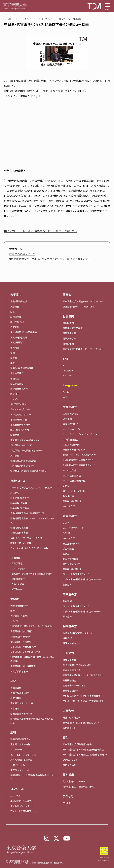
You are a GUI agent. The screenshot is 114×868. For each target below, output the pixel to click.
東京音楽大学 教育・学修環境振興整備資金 (83, 749)
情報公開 (15, 378)
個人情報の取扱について (22, 466)
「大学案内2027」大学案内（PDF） (78, 460)
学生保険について (71, 564)
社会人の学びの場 (72, 670)
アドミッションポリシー (21, 414)
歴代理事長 (16, 317)
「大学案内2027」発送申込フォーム (27, 450)
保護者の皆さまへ (71, 643)
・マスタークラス (18, 569)
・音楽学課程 (16, 563)
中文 (65, 397)
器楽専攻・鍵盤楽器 (21, 498)
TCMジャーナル (18, 765)
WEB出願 (67, 419)
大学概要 (15, 306)
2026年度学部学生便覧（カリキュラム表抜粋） (32, 487)
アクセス (67, 803)
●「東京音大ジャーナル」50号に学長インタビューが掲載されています (50, 259)
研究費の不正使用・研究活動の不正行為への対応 (32, 721)
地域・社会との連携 (20, 430)
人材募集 (15, 456)
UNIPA (66, 523)
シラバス (14, 621)
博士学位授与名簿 (19, 671)
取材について (69, 728)
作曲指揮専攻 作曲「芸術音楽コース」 (28, 513)
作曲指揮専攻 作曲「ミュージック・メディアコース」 (32, 520)
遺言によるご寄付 (71, 760)
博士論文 (15, 708)
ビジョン (14, 399)
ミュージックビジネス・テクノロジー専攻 (29, 548)
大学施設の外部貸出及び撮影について (81, 723)
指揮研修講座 (69, 680)
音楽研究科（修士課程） (21, 631)
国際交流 (15, 435)
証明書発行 (68, 601)
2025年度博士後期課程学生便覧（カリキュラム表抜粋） (32, 659)
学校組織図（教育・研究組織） (24, 332)
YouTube (67, 375)
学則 (13, 353)
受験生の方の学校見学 (74, 450)
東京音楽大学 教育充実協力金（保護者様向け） (85, 754)
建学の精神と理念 (19, 389)
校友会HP (68, 616)
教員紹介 (15, 348)
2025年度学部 (70, 470)
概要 (13, 611)
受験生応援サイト (71, 424)
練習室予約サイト (71, 543)
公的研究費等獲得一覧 (21, 714)
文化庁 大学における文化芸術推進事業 (82, 696)
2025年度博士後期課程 (74, 480)
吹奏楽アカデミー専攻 (21, 543)
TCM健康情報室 (71, 559)
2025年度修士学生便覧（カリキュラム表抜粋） (32, 626)
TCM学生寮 (68, 496)
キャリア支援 (69, 506)
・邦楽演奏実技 (18, 579)
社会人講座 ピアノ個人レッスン (77, 665)
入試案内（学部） (71, 414)
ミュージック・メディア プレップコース (80, 434)
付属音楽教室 (69, 333)
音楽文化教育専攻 (19, 532)
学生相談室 (68, 548)
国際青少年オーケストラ (74, 685)
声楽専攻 (15, 493)
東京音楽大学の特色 (20, 425)
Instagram (68, 370)
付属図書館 (16, 688)
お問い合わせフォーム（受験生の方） (80, 455)
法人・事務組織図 (19, 337)
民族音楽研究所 (71, 691)
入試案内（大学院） (19, 616)
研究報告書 (16, 698)
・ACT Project (17, 589)
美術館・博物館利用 (72, 501)
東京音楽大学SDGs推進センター (26, 440)
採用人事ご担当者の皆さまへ (24, 461)
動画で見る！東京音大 (21, 739)
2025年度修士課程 (72, 475)
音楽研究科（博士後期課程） (24, 666)
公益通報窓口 (17, 384)
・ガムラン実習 (17, 584)
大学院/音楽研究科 (19, 606)
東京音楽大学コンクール (22, 806)
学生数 (14, 358)
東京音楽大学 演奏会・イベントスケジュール (83, 301)
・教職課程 (15, 558)
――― (14, 553)
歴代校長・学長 (18, 322)
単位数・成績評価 (19, 419)
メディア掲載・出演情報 (21, 760)
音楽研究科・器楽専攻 (21, 636)
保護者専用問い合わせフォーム (78, 633)
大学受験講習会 (71, 439)
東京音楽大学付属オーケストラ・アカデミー (83, 349)
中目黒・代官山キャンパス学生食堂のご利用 (84, 701)
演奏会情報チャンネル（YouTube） (79, 306)
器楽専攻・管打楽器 (21, 508)
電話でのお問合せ (72, 717)
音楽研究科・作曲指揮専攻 (23, 647)
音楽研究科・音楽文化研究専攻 (25, 652)
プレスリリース (17, 749)
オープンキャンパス (72, 429)
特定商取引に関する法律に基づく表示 (28, 471)
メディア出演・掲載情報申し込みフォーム (82, 579)
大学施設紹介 (17, 373)
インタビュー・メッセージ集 (24, 755)
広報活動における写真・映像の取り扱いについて (32, 777)
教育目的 (15, 394)
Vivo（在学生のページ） (74, 528)
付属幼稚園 (68, 344)
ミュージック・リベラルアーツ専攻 (26, 538)
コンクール (15, 795)
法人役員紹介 (17, 342)
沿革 (13, 312)
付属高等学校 (69, 338)
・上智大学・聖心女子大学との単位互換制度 (31, 574)
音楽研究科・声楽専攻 (21, 642)
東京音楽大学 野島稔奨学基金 (77, 744)
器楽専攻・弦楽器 (20, 503)
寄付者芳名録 (69, 765)
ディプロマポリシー (19, 404)
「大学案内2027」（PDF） (21, 445)
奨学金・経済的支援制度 (22, 368)
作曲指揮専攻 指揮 (19, 527)
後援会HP (68, 584)
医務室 (66, 554)
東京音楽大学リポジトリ (22, 703)
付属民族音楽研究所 (20, 693)
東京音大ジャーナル (20, 770)
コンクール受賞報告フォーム (24, 811)
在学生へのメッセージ (22, 254)
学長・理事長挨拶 (19, 301)
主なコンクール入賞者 (21, 801)
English (67, 392)
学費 (13, 363)
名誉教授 (15, 327)
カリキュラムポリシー (20, 409)
